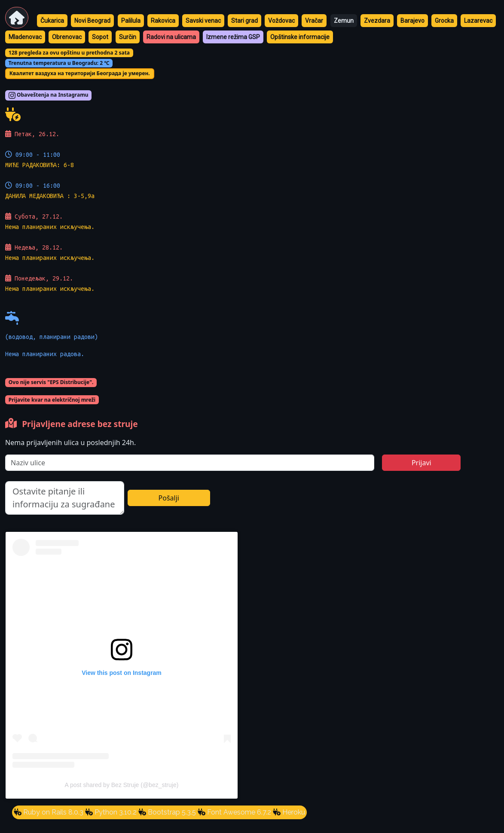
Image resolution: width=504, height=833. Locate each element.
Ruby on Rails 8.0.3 (52, 812)
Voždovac (281, 21)
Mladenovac (25, 37)
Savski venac (203, 21)
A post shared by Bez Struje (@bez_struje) (122, 785)
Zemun (344, 21)
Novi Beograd (92, 21)
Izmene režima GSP (233, 37)
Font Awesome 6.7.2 (238, 812)
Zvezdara (377, 21)
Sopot (100, 37)
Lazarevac (478, 21)
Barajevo (412, 21)
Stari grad (244, 21)
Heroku (293, 812)
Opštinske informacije (300, 37)
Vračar (314, 21)
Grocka (444, 21)
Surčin (128, 37)
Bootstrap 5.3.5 (171, 812)
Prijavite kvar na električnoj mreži (52, 400)
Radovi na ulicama (171, 37)
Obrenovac (67, 37)
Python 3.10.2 (115, 812)
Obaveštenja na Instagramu (49, 95)
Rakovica (163, 21)
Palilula (131, 21)
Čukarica (52, 21)
